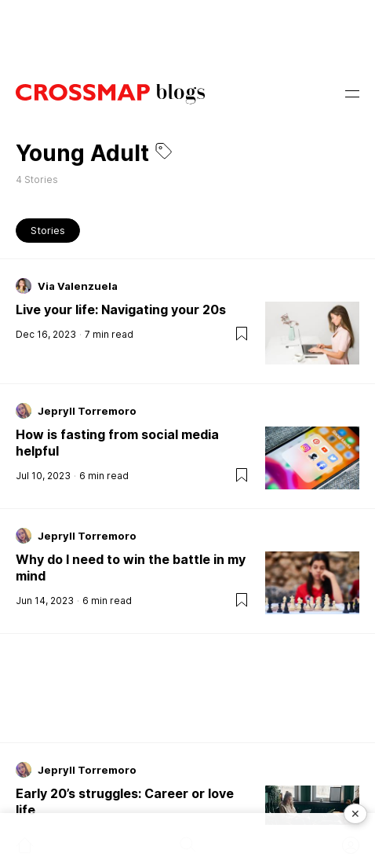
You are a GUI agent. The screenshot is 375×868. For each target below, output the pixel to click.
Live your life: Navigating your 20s (121, 309)
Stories (48, 230)
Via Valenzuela (78, 286)
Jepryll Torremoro (87, 411)
